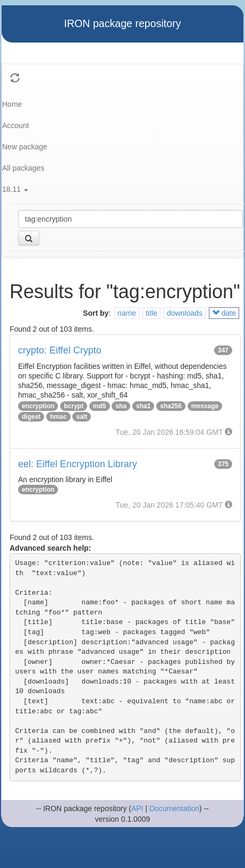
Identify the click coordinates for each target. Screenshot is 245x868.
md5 (100, 406)
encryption (38, 406)
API (137, 808)
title (151, 313)
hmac (58, 417)
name (127, 313)
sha (121, 406)
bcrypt (74, 406)
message (205, 406)
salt (82, 417)
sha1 (143, 406)
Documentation (174, 808)
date (224, 313)
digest (31, 417)
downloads (185, 313)
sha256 (171, 406)
